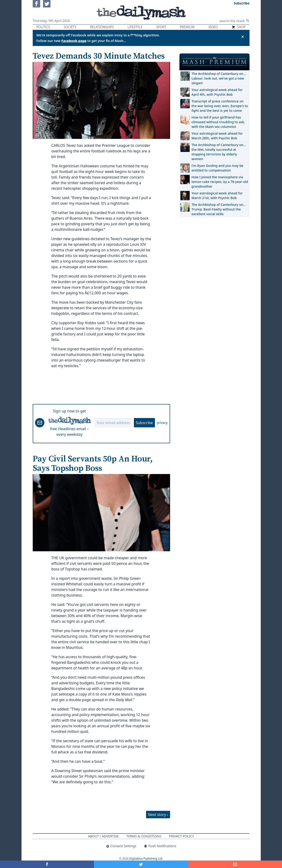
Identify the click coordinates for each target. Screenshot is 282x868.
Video (213, 27)
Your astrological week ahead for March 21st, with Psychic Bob (217, 195)
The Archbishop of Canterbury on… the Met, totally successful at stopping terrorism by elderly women (219, 152)
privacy (162, 423)
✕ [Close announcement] (243, 37)
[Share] (235, 864)
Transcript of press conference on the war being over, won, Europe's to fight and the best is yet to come (220, 106)
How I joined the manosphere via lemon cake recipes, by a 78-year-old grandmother (220, 182)
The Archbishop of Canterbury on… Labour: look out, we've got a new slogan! (219, 78)
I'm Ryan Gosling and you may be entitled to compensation (218, 168)
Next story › (158, 815)
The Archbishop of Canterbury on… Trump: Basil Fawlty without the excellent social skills (219, 209)
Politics (43, 27)
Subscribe (144, 423)
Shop (239, 27)
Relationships (102, 27)
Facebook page (74, 41)
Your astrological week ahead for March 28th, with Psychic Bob (217, 136)
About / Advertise (103, 836)
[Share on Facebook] (47, 864)
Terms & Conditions (144, 836)
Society (70, 27)
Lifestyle (135, 27)
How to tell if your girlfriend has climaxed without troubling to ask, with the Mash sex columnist (218, 122)
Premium (187, 27)
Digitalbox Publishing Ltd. (146, 859)
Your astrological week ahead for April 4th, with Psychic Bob (217, 92)
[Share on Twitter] (141, 864)
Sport (161, 27)
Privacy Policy (181, 836)
